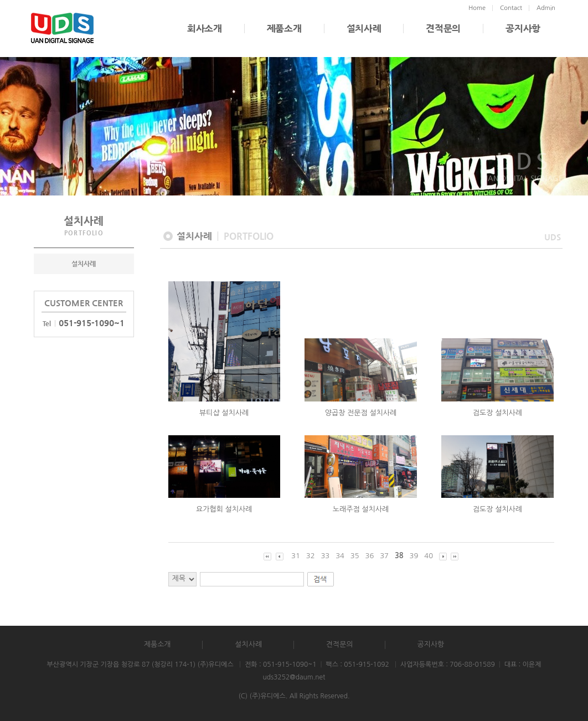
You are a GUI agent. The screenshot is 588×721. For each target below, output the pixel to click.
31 (296, 556)
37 (384, 556)
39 (414, 556)
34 (340, 556)
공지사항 (523, 29)
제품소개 (284, 29)
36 (370, 556)
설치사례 (364, 29)
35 (355, 556)
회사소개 (205, 29)
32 (311, 556)
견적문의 (443, 29)
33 (325, 556)
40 (429, 556)
